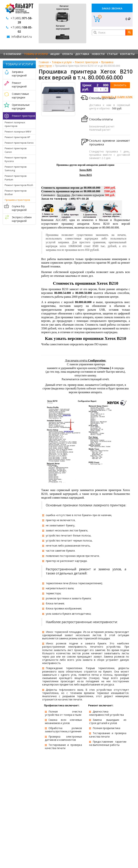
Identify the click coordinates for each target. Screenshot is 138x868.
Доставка (82, 54)
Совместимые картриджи (20, 96)
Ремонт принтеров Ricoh (19, 185)
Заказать (120, 85)
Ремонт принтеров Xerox (19, 143)
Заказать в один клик (117, 97)
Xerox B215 (86, 175)
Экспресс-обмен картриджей (22, 219)
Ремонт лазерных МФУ (18, 132)
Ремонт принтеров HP (17, 137)
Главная (44, 62)
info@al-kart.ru (22, 37)
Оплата (67, 54)
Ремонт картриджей (19, 85)
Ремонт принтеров (23, 116)
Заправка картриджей (19, 74)
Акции (55, 54)
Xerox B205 (86, 170)
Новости (98, 54)
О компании (12, 54)
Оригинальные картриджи (21, 107)
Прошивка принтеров (17, 200)
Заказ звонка (112, 8)
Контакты (127, 54)
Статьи (112, 54)
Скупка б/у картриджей (19, 208)
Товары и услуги (36, 54)
